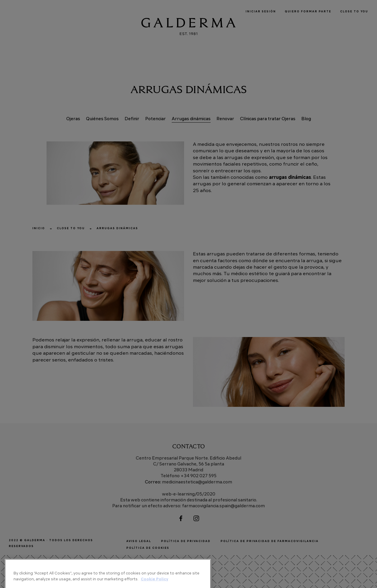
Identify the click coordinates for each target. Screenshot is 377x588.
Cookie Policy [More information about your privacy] (154, 584)
